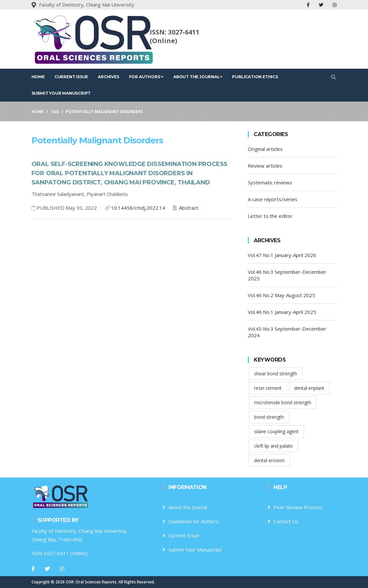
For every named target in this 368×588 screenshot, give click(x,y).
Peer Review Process (298, 507)
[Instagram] (62, 569)
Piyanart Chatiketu (107, 194)
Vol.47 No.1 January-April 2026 (282, 255)
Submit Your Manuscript (61, 93)
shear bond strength (276, 374)
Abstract (186, 208)
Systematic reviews (270, 182)
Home (38, 77)
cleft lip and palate (273, 446)
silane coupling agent (276, 431)
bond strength (269, 417)
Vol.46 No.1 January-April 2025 (282, 312)
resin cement (268, 388)
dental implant (309, 388)
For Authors (146, 77)
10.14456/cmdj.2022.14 (138, 208)
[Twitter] (47, 569)
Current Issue (71, 77)
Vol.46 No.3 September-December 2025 (287, 275)
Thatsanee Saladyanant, (59, 194)
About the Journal (198, 77)
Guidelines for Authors (194, 521)
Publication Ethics (255, 77)
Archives (108, 77)
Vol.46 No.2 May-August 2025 (281, 295)
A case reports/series (273, 199)
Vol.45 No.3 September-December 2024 (287, 332)
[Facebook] (33, 569)
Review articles (265, 166)
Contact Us (286, 521)
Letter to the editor (270, 216)
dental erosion (269, 460)
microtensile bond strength (283, 402)
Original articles (265, 149)
